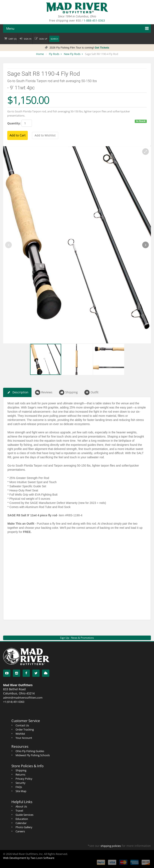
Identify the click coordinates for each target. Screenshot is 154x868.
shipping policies (111, 846)
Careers (20, 831)
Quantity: (14, 123)
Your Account (24, 738)
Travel (19, 811)
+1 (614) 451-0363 (14, 702)
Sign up (43, 39)
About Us (21, 806)
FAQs (19, 787)
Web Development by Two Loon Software (29, 858)
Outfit (91, 392)
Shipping (68, 392)
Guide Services (24, 815)
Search (54, 39)
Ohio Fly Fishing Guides (30, 751)
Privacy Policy (24, 779)
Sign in (28, 39)
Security (21, 783)
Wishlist (20, 734)
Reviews (44, 392)
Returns (20, 774)
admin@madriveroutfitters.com (23, 698)
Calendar (21, 823)
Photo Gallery (24, 827)
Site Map (21, 791)
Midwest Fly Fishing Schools (33, 755)
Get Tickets (102, 48)
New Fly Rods (72, 54)
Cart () (13, 39)
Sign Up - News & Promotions (77, 638)
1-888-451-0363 (94, 20)
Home (40, 54)
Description (17, 392)
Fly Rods (54, 54)
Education (22, 819)
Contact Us (22, 725)
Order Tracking (25, 729)
